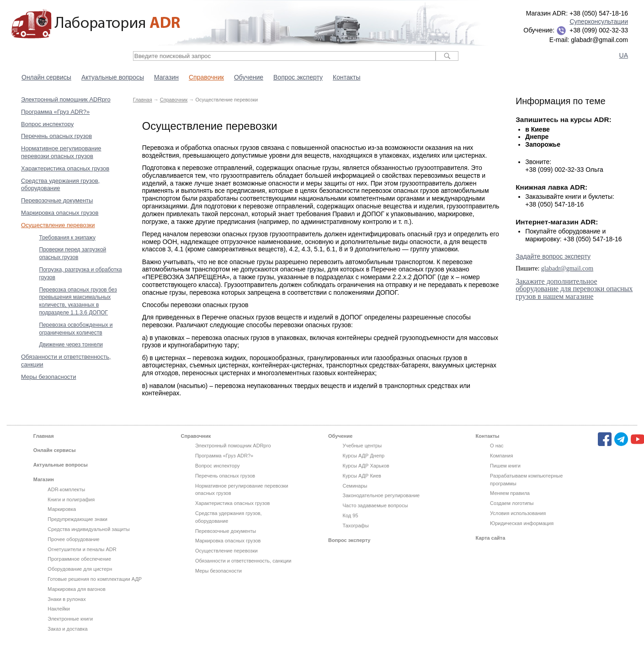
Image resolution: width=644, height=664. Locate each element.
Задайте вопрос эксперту (553, 256)
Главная (143, 100)
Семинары (355, 486)
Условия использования (518, 513)
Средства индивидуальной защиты (88, 529)
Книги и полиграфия (71, 499)
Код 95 (351, 515)
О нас (497, 446)
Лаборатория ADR (96, 24)
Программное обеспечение (79, 559)
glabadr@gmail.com (567, 268)
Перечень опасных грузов (56, 136)
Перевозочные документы (57, 200)
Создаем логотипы (512, 503)
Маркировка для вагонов (76, 589)
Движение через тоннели (71, 345)
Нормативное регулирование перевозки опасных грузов (61, 152)
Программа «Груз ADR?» (55, 112)
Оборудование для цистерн (80, 569)
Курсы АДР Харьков (366, 466)
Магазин (166, 77)
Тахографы (356, 526)
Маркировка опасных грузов (60, 213)
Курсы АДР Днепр (364, 456)
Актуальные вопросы (113, 77)
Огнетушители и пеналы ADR (82, 549)
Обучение (249, 77)
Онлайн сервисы (46, 77)
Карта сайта (491, 538)
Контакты (346, 77)
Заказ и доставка (67, 629)
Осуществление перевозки (58, 225)
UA (624, 55)
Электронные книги (70, 619)
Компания (501, 456)
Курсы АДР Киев (362, 476)
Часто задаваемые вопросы (375, 505)
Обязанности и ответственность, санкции (243, 561)
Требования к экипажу (68, 238)
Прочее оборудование (73, 539)
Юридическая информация (522, 523)
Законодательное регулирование (381, 495)
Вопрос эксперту (298, 77)
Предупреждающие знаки (77, 519)
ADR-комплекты (66, 489)
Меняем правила (510, 493)
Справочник (206, 77)
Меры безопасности (49, 377)
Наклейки (59, 609)
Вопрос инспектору (47, 124)
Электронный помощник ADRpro (66, 99)
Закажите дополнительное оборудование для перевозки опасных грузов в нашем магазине (574, 289)
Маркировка (62, 509)
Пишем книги (505, 466)
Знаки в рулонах (67, 599)
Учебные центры (362, 446)
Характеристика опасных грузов (65, 168)
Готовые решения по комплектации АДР (95, 579)
